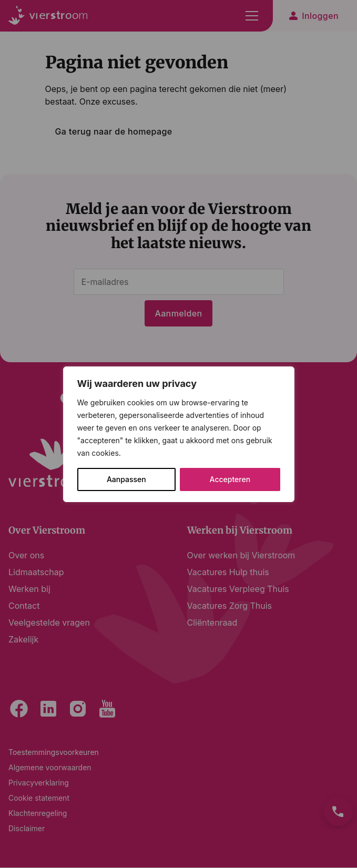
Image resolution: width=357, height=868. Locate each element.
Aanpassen (126, 479)
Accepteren (230, 479)
